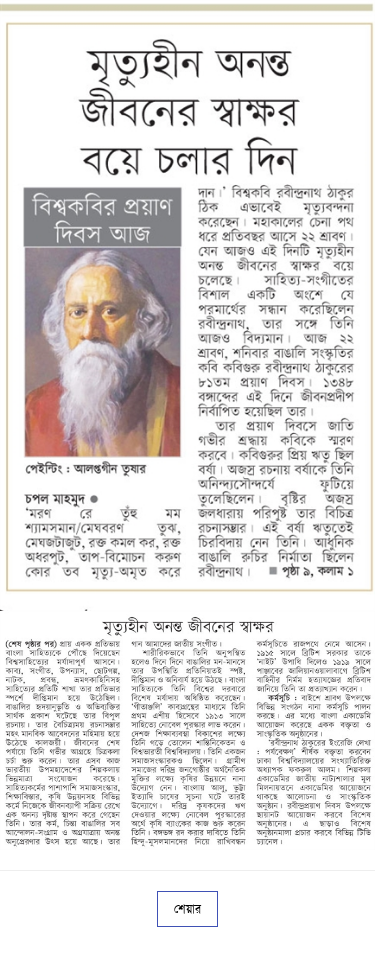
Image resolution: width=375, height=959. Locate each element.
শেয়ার (187, 909)
